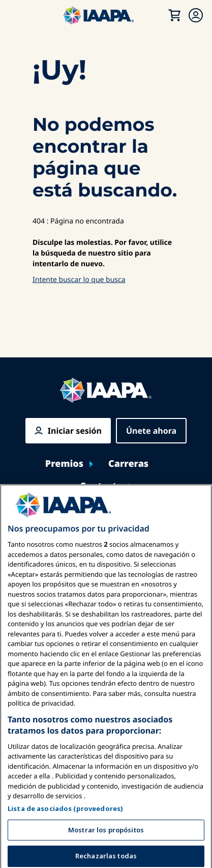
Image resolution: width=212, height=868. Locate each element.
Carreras (128, 464)
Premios (64, 464)
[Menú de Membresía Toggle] (196, 15)
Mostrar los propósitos (106, 852)
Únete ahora (151, 431)
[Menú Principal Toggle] (18, 15)
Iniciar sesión (75, 431)
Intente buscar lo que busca (79, 280)
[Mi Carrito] (174, 15)
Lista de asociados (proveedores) (65, 831)
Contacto (101, 486)
